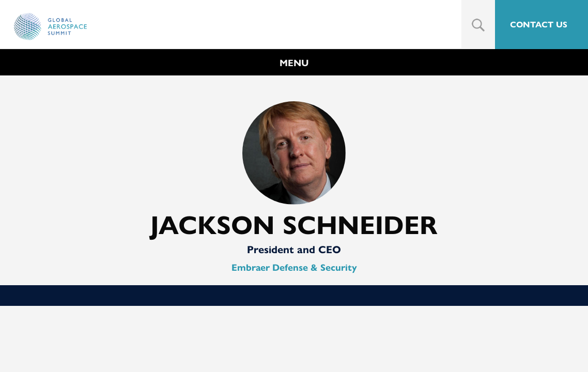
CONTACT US (539, 25)
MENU (294, 63)
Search (478, 25)
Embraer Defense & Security (294, 268)
